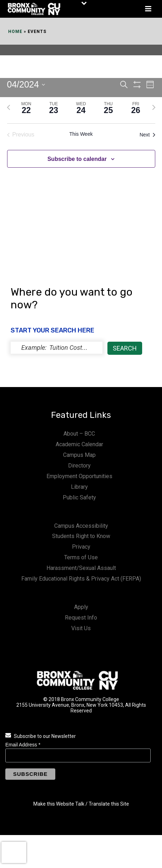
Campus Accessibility (81, 526)
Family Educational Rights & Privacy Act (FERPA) (81, 579)
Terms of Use (81, 557)
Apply (81, 607)
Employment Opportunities (79, 476)
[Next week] (154, 107)
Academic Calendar (79, 444)
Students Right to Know (81, 536)
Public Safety (79, 497)
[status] (57, 348)
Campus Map (79, 455)
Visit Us (81, 628)
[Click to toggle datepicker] (26, 85)
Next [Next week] (147, 135)
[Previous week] (9, 107)
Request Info (81, 618)
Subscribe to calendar (77, 159)
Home (15, 32)
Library (79, 487)
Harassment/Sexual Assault (81, 568)
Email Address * (23, 745)
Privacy (81, 547)
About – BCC (79, 434)
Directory (79, 466)
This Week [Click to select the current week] (81, 134)
